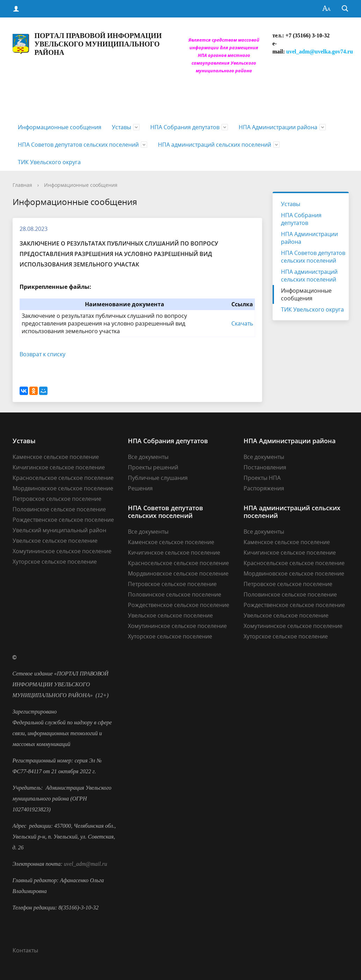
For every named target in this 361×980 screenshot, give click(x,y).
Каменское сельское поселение (56, 457)
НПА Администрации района (278, 127)
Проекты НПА (262, 478)
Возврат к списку (42, 354)
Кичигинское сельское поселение (59, 467)
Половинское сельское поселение (59, 509)
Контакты (25, 950)
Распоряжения (264, 488)
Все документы (148, 457)
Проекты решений (153, 467)
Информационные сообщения (60, 127)
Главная (22, 185)
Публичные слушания (158, 478)
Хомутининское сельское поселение (62, 551)
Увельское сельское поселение (55, 541)
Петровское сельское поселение (57, 499)
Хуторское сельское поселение (55, 562)
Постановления (265, 467)
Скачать (242, 323)
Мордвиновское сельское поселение (63, 488)
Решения (140, 488)
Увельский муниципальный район (59, 530)
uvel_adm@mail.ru (86, 864)
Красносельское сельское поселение (63, 478)
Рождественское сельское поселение (63, 520)
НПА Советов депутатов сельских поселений (78, 145)
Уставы (121, 127)
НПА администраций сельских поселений (215, 145)
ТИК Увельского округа (49, 162)
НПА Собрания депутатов (185, 127)
